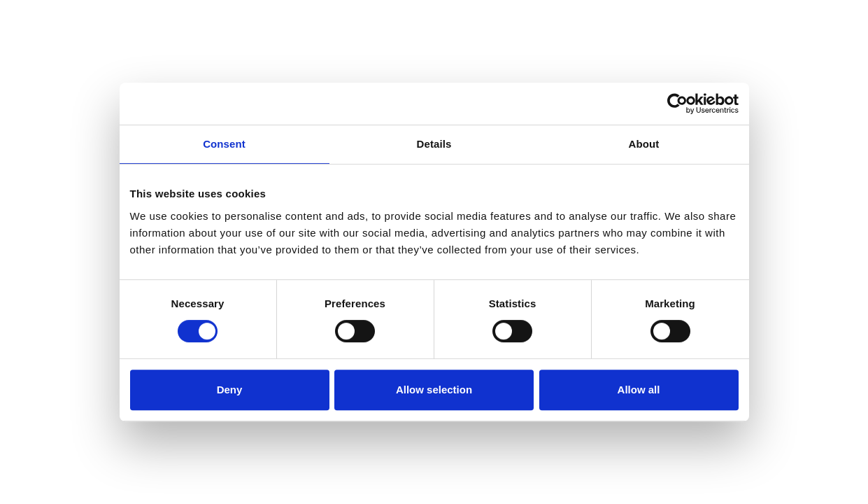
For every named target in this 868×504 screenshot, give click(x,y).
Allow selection (434, 390)
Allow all (639, 390)
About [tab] (644, 144)
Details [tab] (434, 144)
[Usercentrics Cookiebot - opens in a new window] (677, 104)
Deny (230, 390)
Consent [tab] (224, 144)
